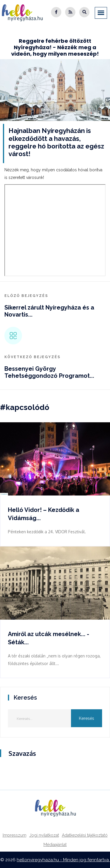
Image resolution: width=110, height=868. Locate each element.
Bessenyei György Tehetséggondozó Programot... (49, 372)
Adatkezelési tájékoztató (85, 835)
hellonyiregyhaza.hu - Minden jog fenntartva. (63, 860)
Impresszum (15, 835)
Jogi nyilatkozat (44, 835)
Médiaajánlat (55, 845)
